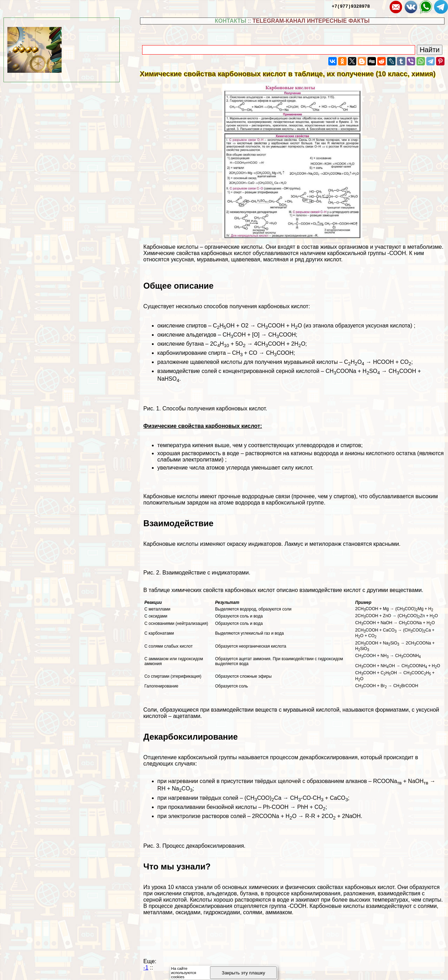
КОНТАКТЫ (231, 21)
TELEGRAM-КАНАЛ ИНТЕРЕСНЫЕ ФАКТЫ (311, 21)
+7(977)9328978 (351, 6)
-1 (146, 968)
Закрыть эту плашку (244, 973)
